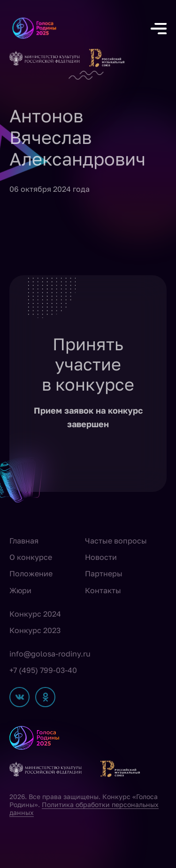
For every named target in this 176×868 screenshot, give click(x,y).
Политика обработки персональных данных (84, 808)
